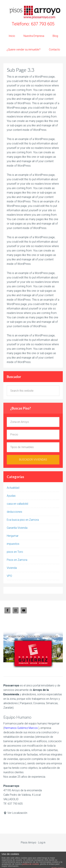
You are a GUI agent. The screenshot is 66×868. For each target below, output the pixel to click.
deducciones (14, 512)
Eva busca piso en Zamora (23, 520)
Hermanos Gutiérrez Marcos (21, 728)
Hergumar (13, 536)
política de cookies (31, 864)
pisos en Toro (15, 552)
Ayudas (11, 496)
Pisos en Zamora (17, 560)
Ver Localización (15, 813)
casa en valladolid (17, 504)
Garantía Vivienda (17, 528)
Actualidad (13, 488)
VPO (9, 576)
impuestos (13, 544)
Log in (42, 843)
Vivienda (12, 568)
